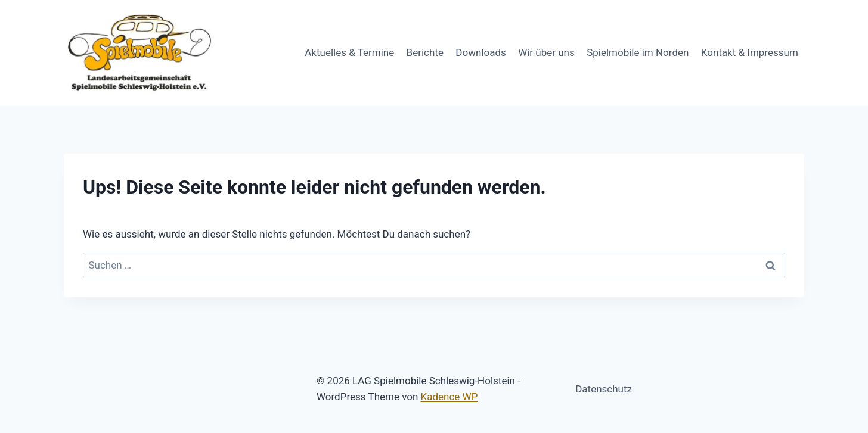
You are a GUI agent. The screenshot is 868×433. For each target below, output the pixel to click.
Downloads (480, 52)
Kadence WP (449, 397)
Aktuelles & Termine (349, 52)
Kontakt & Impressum (750, 52)
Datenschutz (604, 389)
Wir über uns (546, 52)
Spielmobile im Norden (638, 52)
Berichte (425, 52)
